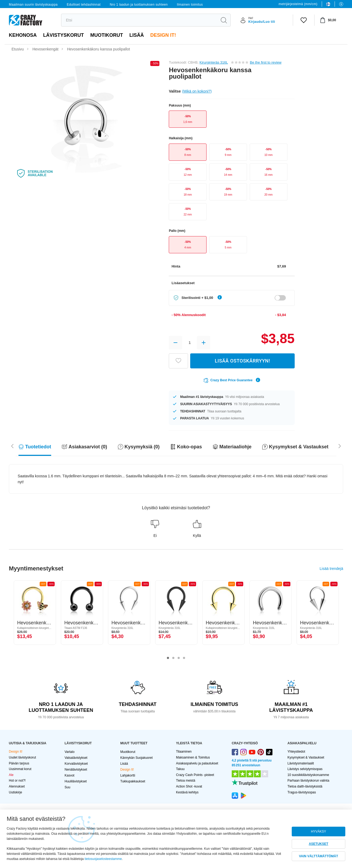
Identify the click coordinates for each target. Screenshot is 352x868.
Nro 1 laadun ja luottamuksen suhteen (139, 5)
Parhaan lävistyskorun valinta (308, 781)
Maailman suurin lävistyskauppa (33, 5)
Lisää (137, 35)
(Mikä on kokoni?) (197, 91)
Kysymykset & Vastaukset (306, 757)
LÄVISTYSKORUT (63, 35)
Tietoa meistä (186, 781)
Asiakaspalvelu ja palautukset (197, 763)
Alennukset (17, 786)
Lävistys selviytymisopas (305, 769)
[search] (139, 20)
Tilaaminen (184, 752)
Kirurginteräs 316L (214, 62)
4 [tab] (184, 658)
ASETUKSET (319, 844)
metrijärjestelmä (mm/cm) (298, 4)
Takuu (180, 769)
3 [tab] (179, 658)
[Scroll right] (12, 446)
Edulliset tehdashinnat (84, 5)
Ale (11, 775)
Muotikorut (107, 35)
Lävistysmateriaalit (301, 763)
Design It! (163, 35)
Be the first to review (266, 62)
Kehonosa (23, 35)
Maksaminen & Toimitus (193, 757)
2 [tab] (173, 658)
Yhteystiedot (296, 752)
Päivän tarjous (19, 763)
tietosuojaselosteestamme (103, 859)
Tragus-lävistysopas (302, 792)
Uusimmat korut (20, 769)
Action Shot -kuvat (189, 786)
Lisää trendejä (331, 569)
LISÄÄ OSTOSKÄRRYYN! (242, 361)
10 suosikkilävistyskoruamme (308, 775)
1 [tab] (168, 658)
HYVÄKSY (319, 832)
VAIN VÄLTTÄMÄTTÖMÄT (319, 856)
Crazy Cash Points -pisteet (195, 775)
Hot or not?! (17, 781)
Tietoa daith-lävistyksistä (305, 786)
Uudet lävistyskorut (22, 757)
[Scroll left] (340, 446)
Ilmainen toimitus (190, 5)
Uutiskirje (15, 792)
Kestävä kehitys (187, 792)
